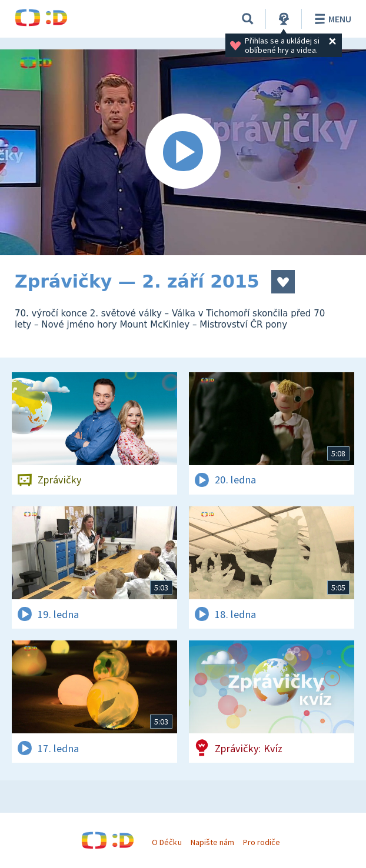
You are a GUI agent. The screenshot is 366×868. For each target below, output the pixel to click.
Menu (331, 19)
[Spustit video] (183, 152)
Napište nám (212, 842)
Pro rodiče (262, 842)
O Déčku (167, 842)
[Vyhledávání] (248, 19)
